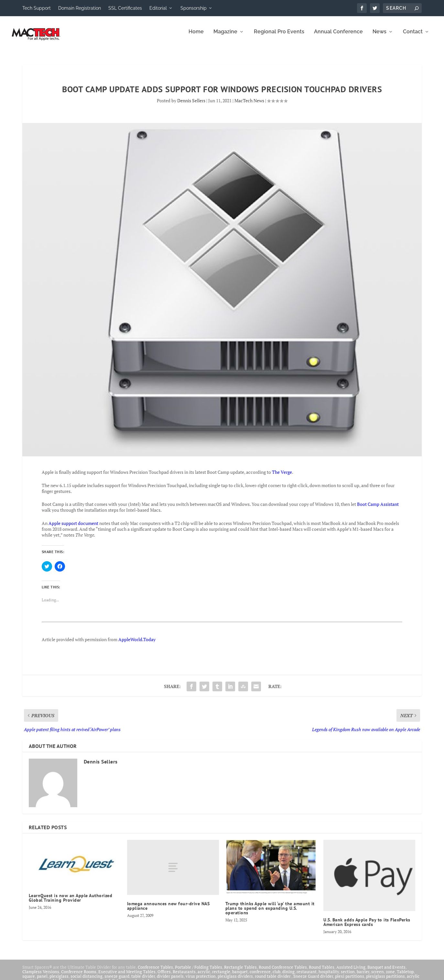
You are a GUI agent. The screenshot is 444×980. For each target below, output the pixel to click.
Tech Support (37, 8)
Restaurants (184, 976)
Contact (413, 36)
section (348, 976)
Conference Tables (155, 972)
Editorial (158, 8)
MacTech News (249, 105)
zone (390, 976)
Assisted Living (351, 972)
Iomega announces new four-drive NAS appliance (168, 910)
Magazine (225, 36)
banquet (240, 976)
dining (288, 976)
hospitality (329, 976)
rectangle (221, 976)
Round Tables (322, 972)
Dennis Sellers (191, 105)
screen (378, 976)
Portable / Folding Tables (199, 972)
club (276, 976)
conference (260, 976)
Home (196, 36)
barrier (363, 976)
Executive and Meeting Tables (127, 976)
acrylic (204, 976)
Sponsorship (194, 8)
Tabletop (405, 976)
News (379, 36)
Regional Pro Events (279, 36)
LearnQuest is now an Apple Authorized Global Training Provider (71, 902)
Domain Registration (80, 8)
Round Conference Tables (283, 972)
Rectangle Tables (240, 972)
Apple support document (73, 528)
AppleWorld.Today (137, 644)
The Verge (282, 477)
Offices (164, 976)
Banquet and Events (386, 972)
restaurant (307, 976)
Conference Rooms (79, 976)
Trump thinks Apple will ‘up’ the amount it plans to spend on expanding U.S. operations (270, 913)
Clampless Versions (41, 976)
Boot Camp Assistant (378, 509)
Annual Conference (338, 36)
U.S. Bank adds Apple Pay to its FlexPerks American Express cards (367, 927)
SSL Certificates (125, 8)
